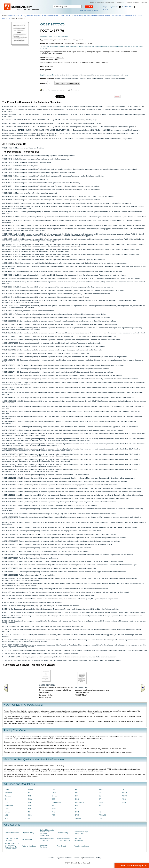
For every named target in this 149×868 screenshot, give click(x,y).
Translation (100, 2)
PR (76, 789)
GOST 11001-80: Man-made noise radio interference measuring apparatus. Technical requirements (39, 156)
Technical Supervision (79, 839)
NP (29, 818)
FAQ (57, 858)
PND (53, 812)
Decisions (8, 793)
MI (29, 793)
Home (92, 2)
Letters (7, 812)
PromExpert (61, 846)
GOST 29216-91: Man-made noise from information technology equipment (30, 193)
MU (30, 809)
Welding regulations (82, 846)
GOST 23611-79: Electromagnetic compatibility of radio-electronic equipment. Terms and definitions (39, 173)
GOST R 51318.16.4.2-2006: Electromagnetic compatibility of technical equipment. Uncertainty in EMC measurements (46, 475)
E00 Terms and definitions (47, 135)
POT (53, 815)
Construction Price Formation (11, 839)
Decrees (8, 796)
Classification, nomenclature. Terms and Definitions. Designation (107, 139)
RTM (77, 815)
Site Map (98, 858)
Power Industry (63, 833)
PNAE (54, 809)
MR (30, 796)
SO (100, 796)
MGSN (31, 789)
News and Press (66, 858)
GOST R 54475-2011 (47, 685)
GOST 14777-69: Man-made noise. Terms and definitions (23, 148)
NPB (30, 815)
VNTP (124, 793)
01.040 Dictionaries (88, 109)
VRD (124, 799)
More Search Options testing (89, 11)
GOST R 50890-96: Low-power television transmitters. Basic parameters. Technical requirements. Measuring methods (45, 353)
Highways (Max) (28, 833)
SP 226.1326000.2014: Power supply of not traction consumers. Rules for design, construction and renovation (42, 626)
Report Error (75, 90)
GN (6, 799)
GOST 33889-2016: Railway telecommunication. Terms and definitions (28, 311)
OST (53, 799)
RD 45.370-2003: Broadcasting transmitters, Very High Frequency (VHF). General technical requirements (41, 606)
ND (29, 812)
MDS (6, 818)
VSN (124, 802)
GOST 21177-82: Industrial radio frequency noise (20, 166)
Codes (7, 789)
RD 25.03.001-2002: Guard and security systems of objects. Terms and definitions (32, 602)
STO (100, 805)
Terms (128, 2)
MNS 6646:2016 (81, 688)
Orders (54, 796)
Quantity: (43, 83)
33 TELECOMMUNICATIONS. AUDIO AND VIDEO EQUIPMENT (38, 120)
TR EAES (102, 815)
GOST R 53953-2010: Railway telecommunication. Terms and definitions (29, 575)
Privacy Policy (88, 858)
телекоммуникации (118, 78)
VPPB (124, 796)
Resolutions (80, 802)
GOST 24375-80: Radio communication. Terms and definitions (25, 179)
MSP (30, 802)
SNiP (101, 789)
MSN (30, 799)
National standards (9, 115)
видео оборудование (95, 78)
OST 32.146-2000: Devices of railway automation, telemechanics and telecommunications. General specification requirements (48, 595)
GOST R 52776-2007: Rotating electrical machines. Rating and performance (30, 558)
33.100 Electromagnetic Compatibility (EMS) (80, 120)
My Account (114, 7)
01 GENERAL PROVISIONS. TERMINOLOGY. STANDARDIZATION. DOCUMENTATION (47, 109)
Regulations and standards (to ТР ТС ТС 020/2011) (124, 106)
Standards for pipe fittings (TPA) (81, 833)
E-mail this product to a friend (53, 90)
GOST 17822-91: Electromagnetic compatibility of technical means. (27, 162)
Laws (7, 809)
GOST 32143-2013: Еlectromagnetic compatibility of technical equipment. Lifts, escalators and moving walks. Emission (46, 297)
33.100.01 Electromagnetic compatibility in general (116, 127)
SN (100, 793)
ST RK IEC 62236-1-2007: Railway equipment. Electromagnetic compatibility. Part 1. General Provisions (40, 654)
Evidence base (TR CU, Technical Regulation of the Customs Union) (33, 16)
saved (106, 10)
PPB (53, 818)
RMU (77, 805)
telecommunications (107, 75)
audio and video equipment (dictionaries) (75, 75)
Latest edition (53, 133)
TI (100, 809)
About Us (136, 2)
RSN (77, 812)
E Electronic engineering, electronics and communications (81, 133)
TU (123, 789)
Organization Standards (44, 846)
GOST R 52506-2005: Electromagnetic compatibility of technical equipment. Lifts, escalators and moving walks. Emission (47, 548)
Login (105, 7)
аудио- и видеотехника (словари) (73, 78)
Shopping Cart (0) (127, 6)
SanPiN (78, 818)
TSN (100, 818)
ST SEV (102, 802)
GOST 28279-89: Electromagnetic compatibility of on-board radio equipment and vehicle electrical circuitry (41, 183)
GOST (7, 802)
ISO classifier (7, 109)
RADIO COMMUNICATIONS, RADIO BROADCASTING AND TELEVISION (54, 139)
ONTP (54, 793)
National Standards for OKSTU (14, 139)
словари (107, 78)
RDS (77, 799)
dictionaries (95, 75)
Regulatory (110, 2)
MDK (6, 815)
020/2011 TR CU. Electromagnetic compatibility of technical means (85, 16)
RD (76, 796)
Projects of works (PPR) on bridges (63, 839)
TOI (100, 812)
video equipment (121, 75)
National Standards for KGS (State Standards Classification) (24, 133)
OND (53, 789)
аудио (57, 78)
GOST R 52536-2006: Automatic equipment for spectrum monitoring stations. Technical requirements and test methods (46, 551)
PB (53, 805)
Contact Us (78, 858)
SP (100, 799)
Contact (144, 2)
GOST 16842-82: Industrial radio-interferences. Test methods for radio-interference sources (36, 159)
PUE (77, 793)
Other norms (56, 802)
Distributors (120, 2)
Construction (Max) (12, 833)
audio (57, 75)
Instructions (9, 805)
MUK (30, 805)
